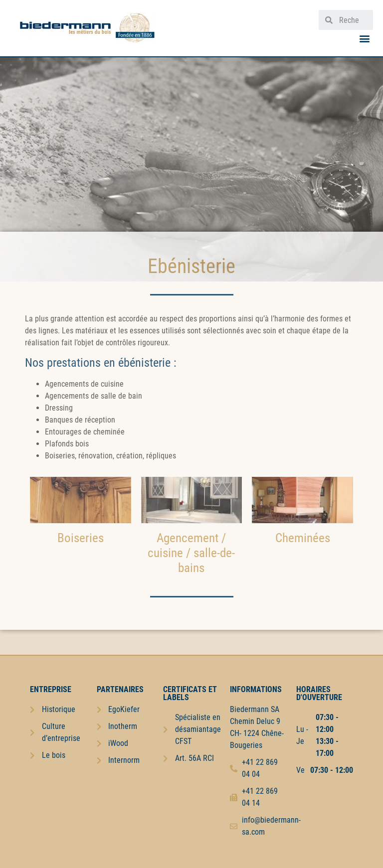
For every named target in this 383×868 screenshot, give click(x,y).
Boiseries (81, 538)
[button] (365, 38)
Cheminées (303, 538)
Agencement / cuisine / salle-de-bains (191, 553)
